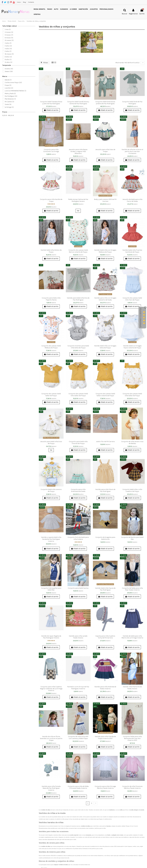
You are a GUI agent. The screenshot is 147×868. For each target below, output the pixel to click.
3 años (8, 43)
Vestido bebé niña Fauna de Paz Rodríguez (105, 589)
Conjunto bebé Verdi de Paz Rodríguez (132, 103)
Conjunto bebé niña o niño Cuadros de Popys (132, 490)
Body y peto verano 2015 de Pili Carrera (105, 200)
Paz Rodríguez (11, 96)
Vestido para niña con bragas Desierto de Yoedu (105, 299)
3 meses (9, 32)
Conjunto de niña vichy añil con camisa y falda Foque (78, 737)
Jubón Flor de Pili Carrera (105, 442)
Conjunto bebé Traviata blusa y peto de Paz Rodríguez (51, 103)
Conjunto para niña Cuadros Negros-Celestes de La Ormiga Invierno (51, 689)
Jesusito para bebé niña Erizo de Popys (51, 442)
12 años (9, 62)
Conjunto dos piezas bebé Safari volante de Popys (105, 395)
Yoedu (8, 104)
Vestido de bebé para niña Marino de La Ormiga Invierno (132, 637)
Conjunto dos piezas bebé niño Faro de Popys (132, 299)
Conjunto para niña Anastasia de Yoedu (78, 490)
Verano (9, 71)
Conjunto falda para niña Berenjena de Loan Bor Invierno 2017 (132, 738)
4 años (8, 49)
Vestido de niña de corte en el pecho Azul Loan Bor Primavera (132, 151)
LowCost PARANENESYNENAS (16, 91)
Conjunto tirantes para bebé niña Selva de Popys (78, 347)
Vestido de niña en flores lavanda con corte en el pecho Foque (51, 738)
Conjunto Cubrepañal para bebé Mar (51, 589)
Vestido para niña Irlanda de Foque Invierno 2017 (105, 737)
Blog (25, 2)
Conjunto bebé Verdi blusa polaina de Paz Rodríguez (105, 103)
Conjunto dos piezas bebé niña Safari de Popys (132, 395)
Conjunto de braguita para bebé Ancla (105, 538)
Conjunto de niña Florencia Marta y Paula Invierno (132, 787)
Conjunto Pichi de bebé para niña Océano (78, 538)
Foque (8, 85)
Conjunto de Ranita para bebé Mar (132, 538)
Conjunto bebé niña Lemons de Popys (51, 490)
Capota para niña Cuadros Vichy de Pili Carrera (105, 637)
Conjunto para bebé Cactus (78, 588)
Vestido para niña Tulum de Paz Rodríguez (105, 490)
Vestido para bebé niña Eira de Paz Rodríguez (78, 299)
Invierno (9, 69)
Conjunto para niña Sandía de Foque (51, 200)
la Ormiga (9, 107)
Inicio (19, 2)
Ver (78, 211)
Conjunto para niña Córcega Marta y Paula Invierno (105, 787)
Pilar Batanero (10, 99)
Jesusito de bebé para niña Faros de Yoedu (132, 200)
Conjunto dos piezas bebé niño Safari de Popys (78, 395)
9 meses (9, 35)
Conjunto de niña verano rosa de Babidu (132, 442)
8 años (8, 60)
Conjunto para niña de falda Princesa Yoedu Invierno (78, 787)
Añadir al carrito (51, 110)
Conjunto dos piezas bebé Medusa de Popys (51, 347)
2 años (8, 51)
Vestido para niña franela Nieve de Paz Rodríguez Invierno (51, 788)
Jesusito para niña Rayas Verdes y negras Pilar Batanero (78, 151)
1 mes (8, 29)
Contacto (31, 2)
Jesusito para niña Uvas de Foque (105, 150)
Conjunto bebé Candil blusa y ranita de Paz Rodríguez (78, 103)
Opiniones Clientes (141, 318)
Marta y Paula (10, 93)
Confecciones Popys (13, 82)
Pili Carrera (9, 102)
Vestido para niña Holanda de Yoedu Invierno (105, 688)
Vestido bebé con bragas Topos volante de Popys (132, 347)
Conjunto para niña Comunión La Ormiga (51, 150)
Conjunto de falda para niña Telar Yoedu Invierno (132, 589)
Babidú (8, 80)
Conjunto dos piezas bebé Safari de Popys (51, 395)
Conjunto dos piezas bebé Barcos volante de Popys (78, 251)
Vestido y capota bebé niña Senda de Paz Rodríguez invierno (51, 539)
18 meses (9, 54)
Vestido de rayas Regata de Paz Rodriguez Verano (51, 637)
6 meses (9, 38)
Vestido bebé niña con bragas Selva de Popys (105, 347)
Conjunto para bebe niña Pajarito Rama (51, 299)
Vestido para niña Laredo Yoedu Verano (78, 637)
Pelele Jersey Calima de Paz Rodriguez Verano (78, 200)
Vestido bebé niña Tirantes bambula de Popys (132, 251)
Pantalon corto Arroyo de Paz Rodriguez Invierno (78, 688)
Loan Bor (9, 88)
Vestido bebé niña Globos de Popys (51, 251)
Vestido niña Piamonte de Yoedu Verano (132, 688)
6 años (8, 57)
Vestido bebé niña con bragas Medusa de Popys (105, 251)
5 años (8, 46)
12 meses (9, 40)
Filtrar (44, 63)
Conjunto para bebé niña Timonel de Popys (78, 442)
